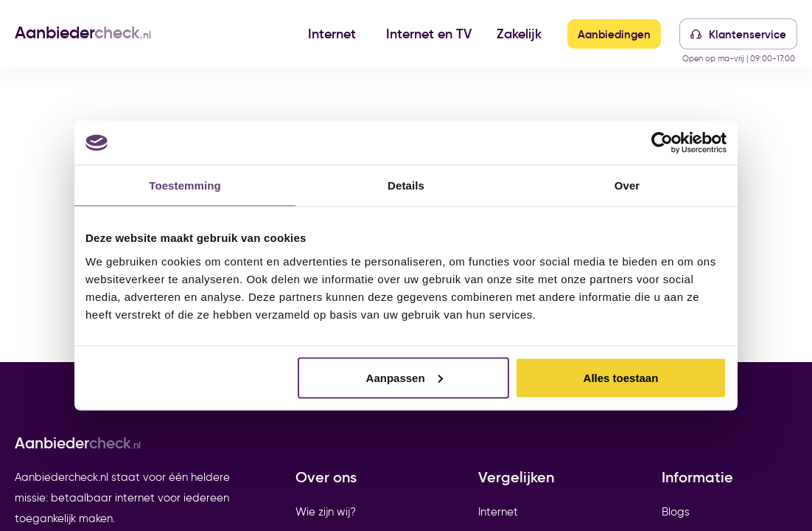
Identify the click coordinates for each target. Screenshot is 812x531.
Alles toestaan (621, 377)
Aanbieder (83, 32)
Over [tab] (627, 185)
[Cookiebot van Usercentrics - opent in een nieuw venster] (662, 143)
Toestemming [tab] (185, 185)
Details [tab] (406, 185)
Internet (332, 34)
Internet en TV (429, 34)
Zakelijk (519, 34)
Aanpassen (405, 377)
